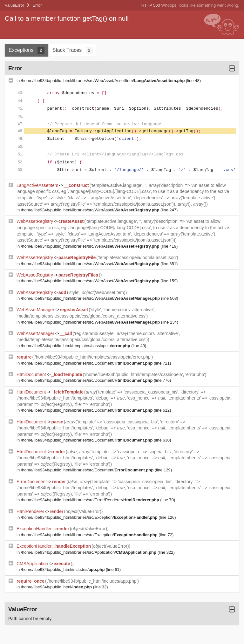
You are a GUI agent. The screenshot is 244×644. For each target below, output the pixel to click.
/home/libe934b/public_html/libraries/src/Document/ (87, 363)
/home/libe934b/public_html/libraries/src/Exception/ (90, 517)
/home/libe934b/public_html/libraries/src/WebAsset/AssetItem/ (103, 81)
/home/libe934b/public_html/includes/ (63, 569)
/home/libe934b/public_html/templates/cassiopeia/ (76, 346)
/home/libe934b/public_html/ (57, 587)
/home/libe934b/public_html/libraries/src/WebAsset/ (91, 210)
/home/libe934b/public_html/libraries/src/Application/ (89, 552)
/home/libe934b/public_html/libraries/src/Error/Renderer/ (91, 500)
